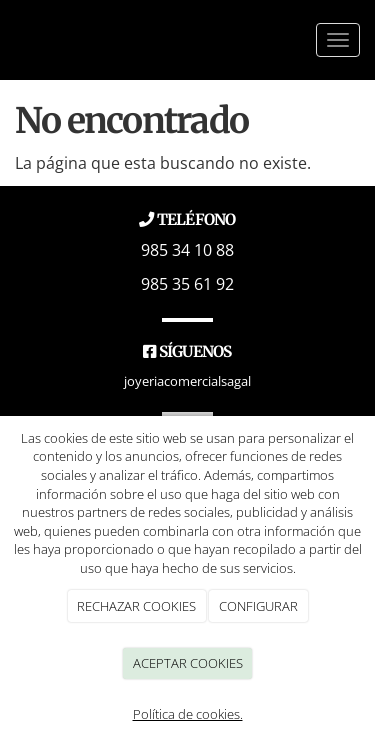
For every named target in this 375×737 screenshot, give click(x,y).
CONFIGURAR (258, 606)
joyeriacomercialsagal (187, 381)
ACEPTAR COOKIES (188, 663)
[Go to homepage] (4, 40)
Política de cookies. (188, 714)
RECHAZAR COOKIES (136, 606)
